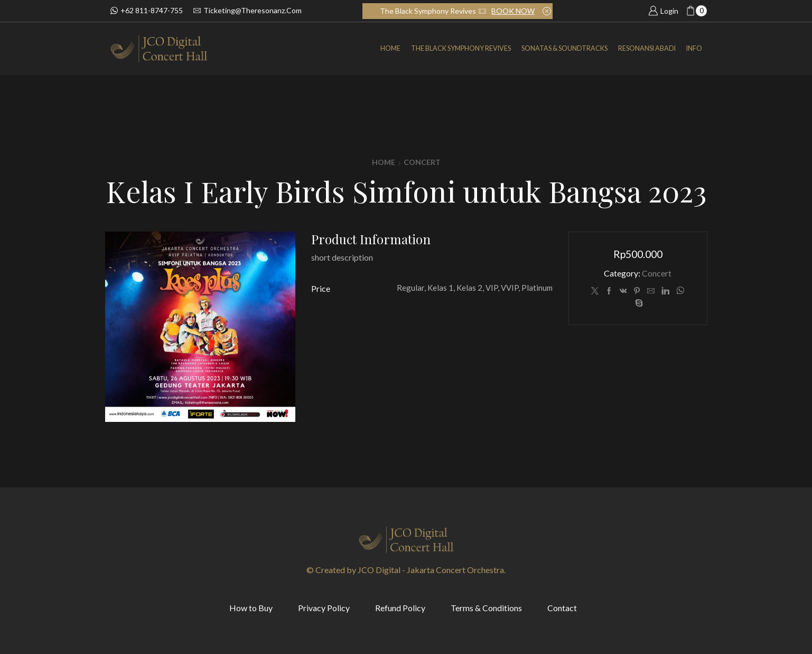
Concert (422, 162)
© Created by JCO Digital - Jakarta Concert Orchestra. (406, 570)
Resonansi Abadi (647, 48)
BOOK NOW (513, 11)
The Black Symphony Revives (461, 48)
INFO (694, 48)
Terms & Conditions (486, 608)
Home (390, 48)
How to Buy (251, 608)
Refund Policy (400, 608)
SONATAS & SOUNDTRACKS (564, 48)
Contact (562, 608)
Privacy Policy (324, 608)
